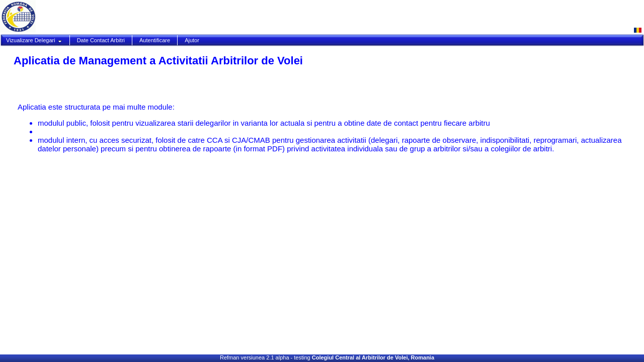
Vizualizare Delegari (34, 40)
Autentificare (155, 40)
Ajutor (192, 40)
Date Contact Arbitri (101, 40)
